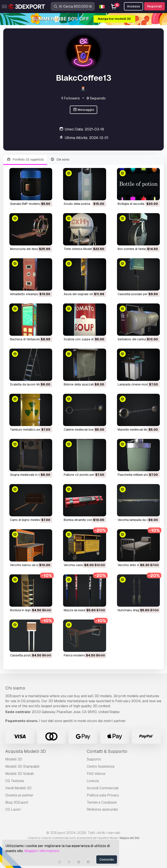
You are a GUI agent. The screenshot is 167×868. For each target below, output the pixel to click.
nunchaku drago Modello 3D (138, 610)
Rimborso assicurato (102, 809)
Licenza (93, 781)
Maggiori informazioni (42, 851)
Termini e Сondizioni (102, 802)
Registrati (154, 6)
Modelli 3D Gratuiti (19, 774)
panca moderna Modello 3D (83, 655)
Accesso (134, 6)
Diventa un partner (19, 795)
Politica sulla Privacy (103, 795)
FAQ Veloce (96, 774)
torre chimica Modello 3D (81, 249)
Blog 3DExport (17, 802)
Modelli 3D (14, 759)
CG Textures (15, 781)
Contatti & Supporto (107, 751)
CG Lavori (13, 809)
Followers (71, 98)
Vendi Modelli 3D (18, 788)
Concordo (107, 859)
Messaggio (84, 110)
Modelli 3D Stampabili (22, 766)
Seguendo (96, 98)
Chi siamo (15, 688)
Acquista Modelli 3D (26, 751)
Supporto (94, 759)
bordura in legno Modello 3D (30, 610)
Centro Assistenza (101, 766)
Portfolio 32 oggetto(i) (25, 160)
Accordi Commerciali (103, 788)
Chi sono (60, 160)
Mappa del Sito (130, 838)
